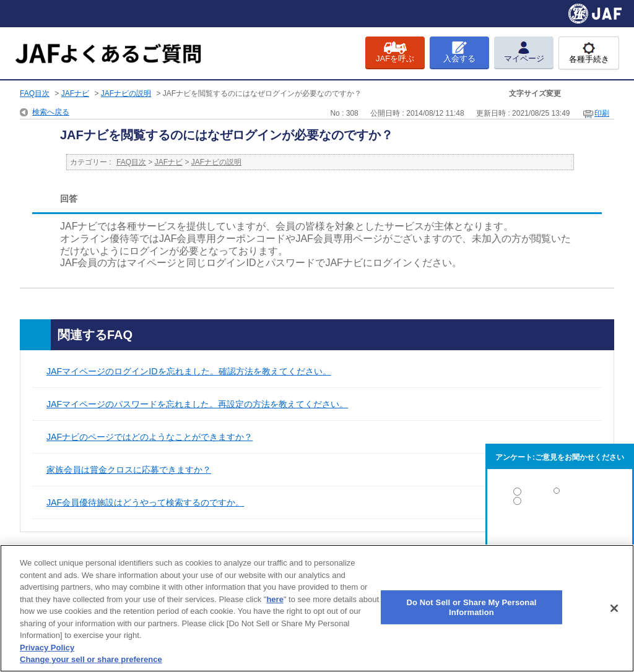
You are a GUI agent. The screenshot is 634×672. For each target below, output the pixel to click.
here (275, 599)
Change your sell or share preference (91, 659)
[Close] (614, 608)
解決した (560, 494)
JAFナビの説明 (126, 93)
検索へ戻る (51, 112)
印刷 (602, 113)
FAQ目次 (35, 93)
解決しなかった (560, 535)
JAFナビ (75, 93)
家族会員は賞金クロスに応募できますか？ (129, 470)
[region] (317, 608)
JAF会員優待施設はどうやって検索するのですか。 (145, 502)
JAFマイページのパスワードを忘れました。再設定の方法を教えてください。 (197, 404)
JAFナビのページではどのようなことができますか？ (150, 437)
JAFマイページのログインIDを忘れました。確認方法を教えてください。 (189, 371)
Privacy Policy (47, 648)
